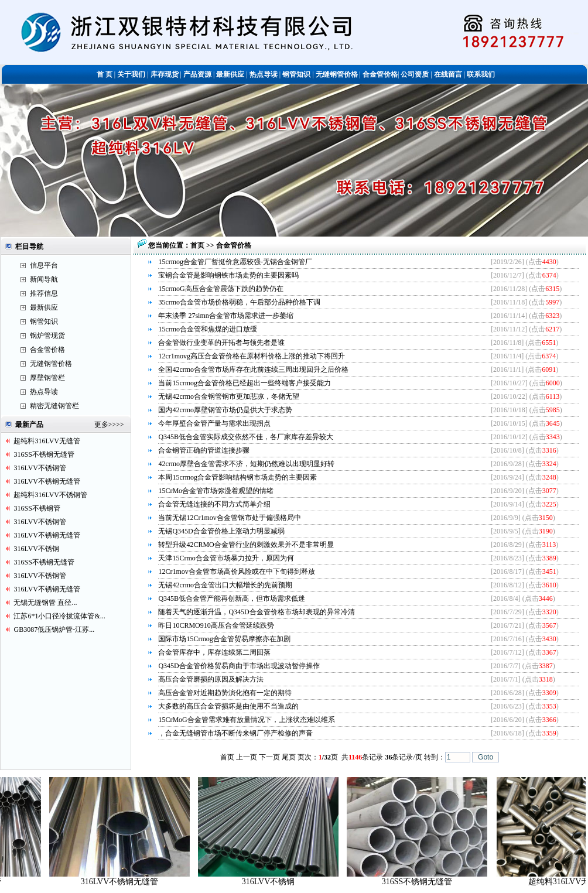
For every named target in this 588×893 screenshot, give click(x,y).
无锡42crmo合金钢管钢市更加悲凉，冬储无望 (229, 396)
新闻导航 (44, 279)
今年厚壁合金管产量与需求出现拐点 (214, 423)
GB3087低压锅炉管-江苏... (54, 629)
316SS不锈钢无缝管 (44, 454)
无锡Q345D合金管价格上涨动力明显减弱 (221, 531)
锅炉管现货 (47, 336)
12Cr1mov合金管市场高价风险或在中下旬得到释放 (236, 572)
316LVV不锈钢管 (40, 468)
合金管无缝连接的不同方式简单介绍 (214, 504)
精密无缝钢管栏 (54, 406)
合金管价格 (47, 350)
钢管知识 (44, 321)
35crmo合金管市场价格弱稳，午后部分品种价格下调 (239, 302)
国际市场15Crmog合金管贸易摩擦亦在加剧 (224, 639)
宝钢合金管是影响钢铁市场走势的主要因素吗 (228, 275)
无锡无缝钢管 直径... (45, 603)
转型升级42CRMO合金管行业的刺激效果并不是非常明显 (246, 545)
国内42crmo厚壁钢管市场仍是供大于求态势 (225, 410)
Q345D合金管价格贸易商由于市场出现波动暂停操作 (239, 666)
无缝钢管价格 (51, 364)
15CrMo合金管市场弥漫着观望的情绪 (216, 491)
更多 (101, 425)
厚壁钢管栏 (47, 378)
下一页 (269, 757)
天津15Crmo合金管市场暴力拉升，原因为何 (226, 558)
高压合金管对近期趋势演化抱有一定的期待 (225, 693)
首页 (198, 245)
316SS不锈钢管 (37, 508)
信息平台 (44, 265)
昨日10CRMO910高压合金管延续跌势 (216, 625)
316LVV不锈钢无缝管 (47, 481)
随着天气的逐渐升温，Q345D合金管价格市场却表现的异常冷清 (256, 612)
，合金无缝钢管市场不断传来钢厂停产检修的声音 (235, 733)
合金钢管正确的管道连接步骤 (204, 450)
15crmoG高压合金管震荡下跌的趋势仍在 (220, 289)
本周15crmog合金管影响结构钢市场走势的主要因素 (237, 477)
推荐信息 (44, 293)
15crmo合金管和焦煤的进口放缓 (208, 329)
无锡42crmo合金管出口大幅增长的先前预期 (225, 585)
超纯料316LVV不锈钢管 (50, 495)
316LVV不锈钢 (36, 549)
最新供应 (44, 307)
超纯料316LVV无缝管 (47, 441)
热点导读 (44, 392)
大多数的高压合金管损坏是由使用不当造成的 (228, 706)
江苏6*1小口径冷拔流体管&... (59, 616)
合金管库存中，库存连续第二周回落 (214, 652)
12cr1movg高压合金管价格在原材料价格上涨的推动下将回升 (252, 356)
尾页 (289, 757)
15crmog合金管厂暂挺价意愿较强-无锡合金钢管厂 (235, 262)
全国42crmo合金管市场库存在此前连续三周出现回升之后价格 (253, 369)
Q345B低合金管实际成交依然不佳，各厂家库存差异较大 (246, 437)
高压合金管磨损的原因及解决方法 (211, 679)
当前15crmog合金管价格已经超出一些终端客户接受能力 (245, 383)
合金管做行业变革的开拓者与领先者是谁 (221, 343)
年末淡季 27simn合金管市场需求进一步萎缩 (225, 316)
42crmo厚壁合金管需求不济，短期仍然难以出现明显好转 (246, 464)
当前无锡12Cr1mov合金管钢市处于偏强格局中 (229, 518)
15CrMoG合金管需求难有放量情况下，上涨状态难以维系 (246, 720)
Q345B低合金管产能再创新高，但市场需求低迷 (232, 598)
